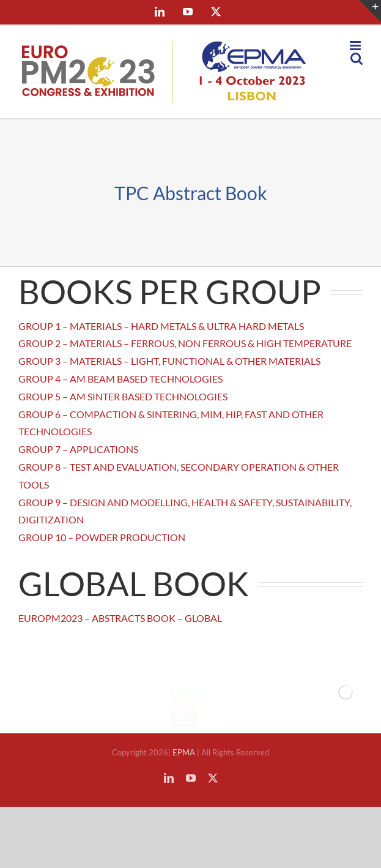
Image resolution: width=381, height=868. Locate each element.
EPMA (185, 752)
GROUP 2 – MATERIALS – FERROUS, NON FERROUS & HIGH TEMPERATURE (185, 343)
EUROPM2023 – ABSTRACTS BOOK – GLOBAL (120, 618)
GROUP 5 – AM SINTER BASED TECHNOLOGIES (123, 396)
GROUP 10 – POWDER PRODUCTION (102, 537)
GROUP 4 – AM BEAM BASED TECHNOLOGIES (120, 379)
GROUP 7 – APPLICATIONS (78, 449)
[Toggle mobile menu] (356, 46)
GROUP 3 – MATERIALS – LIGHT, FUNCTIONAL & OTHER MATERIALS (169, 361)
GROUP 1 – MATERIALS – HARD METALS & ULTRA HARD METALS (161, 326)
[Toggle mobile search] (357, 58)
